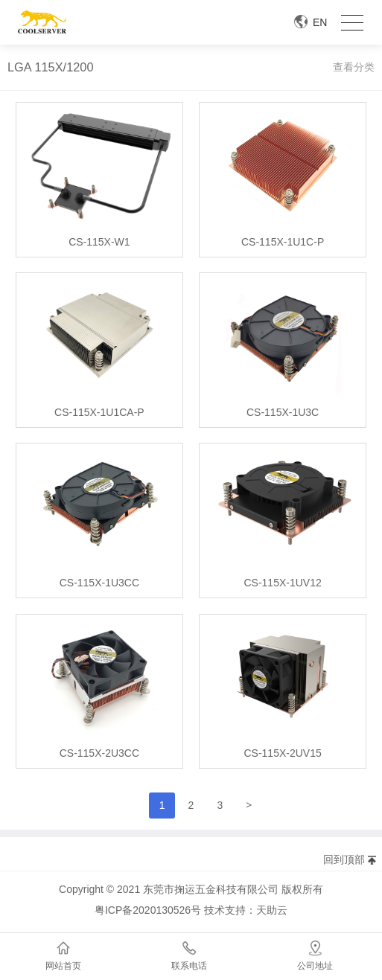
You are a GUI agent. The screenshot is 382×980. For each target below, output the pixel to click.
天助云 (272, 910)
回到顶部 (344, 859)
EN (320, 22)
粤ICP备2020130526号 (148, 910)
